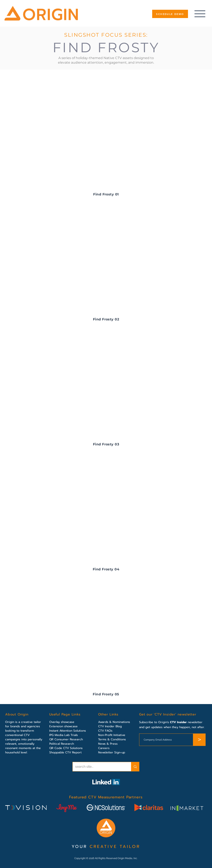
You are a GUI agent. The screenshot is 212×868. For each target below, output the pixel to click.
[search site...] (99, 767)
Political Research (62, 744)
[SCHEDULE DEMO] (170, 14)
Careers (104, 748)
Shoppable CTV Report (65, 752)
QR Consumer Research (66, 739)
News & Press (108, 744)
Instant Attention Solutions (68, 731)
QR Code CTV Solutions (66, 748)
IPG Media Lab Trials (64, 735)
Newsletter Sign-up (112, 752)
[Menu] (200, 14)
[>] (199, 740)
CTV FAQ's (105, 731)
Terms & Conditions (112, 739)
